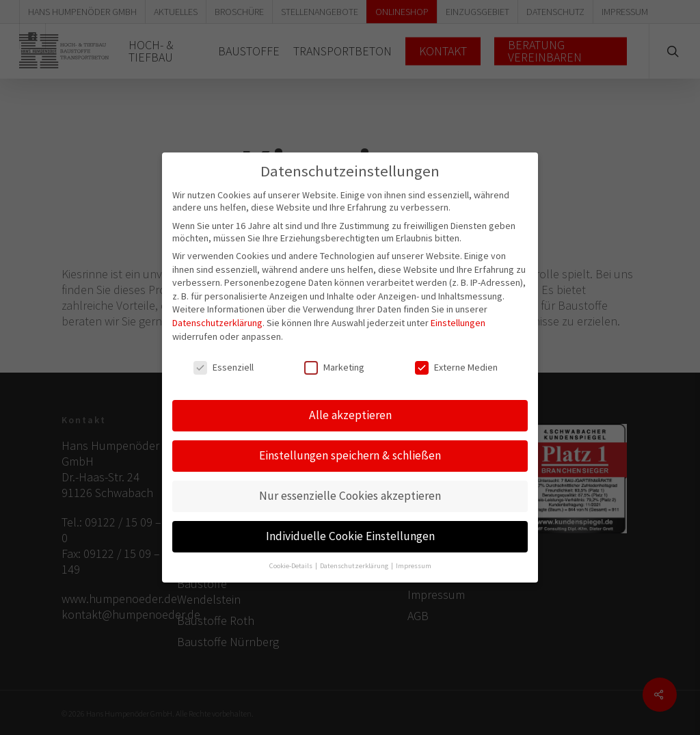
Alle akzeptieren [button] (350, 406)
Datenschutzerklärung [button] (355, 557)
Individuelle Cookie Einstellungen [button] (350, 527)
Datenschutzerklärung (217, 314)
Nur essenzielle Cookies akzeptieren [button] (350, 487)
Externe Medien (456, 359)
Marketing (334, 359)
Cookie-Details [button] (292, 557)
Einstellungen (458, 314)
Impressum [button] (414, 557)
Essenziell (224, 359)
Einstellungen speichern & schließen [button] (350, 446)
